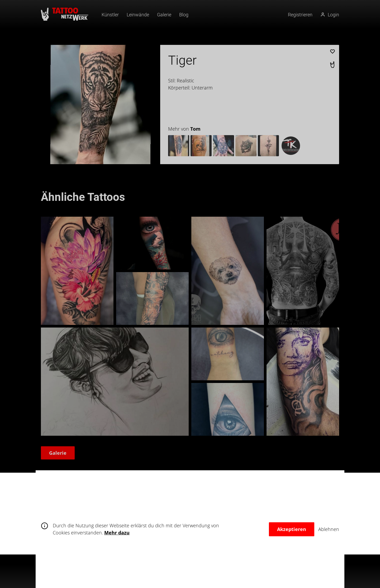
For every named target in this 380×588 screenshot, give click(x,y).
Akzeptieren (292, 529)
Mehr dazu (117, 533)
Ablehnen (329, 529)
